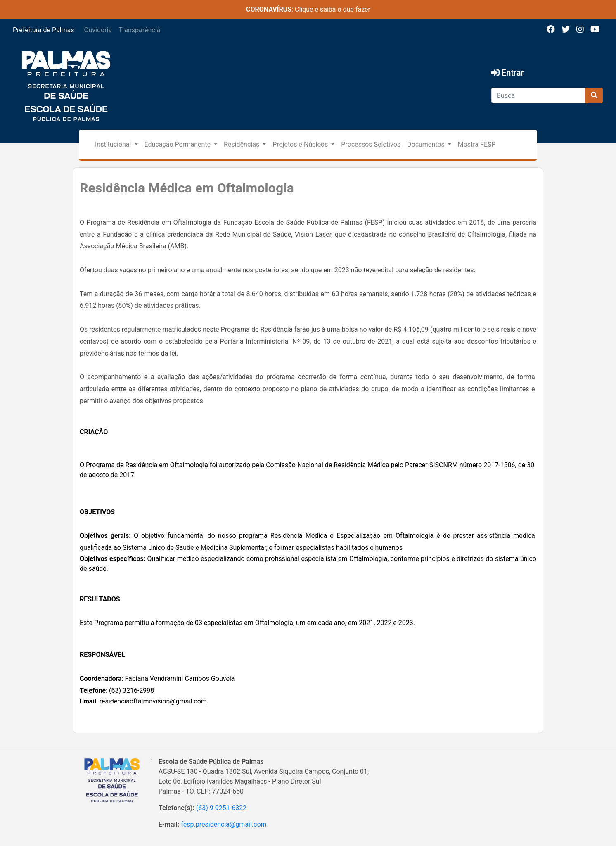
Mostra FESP (477, 144)
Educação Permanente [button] (179, 144)
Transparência (139, 30)
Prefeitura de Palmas (44, 30)
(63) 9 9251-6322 (221, 808)
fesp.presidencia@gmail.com (224, 824)
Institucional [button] (114, 144)
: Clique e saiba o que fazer (308, 9)
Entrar (508, 73)
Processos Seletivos (371, 144)
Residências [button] (242, 144)
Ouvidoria (98, 30)
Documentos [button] (427, 144)
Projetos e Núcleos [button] (301, 144)
